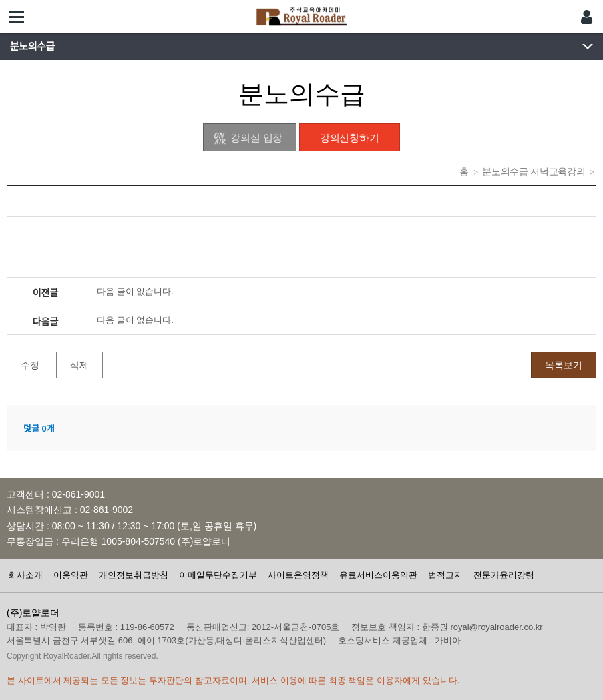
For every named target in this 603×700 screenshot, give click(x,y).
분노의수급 (32, 46)
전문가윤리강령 (504, 575)
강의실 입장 (247, 138)
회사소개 (25, 575)
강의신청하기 (350, 138)
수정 (30, 365)
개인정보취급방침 (134, 575)
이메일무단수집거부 (218, 575)
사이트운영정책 (298, 575)
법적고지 (445, 575)
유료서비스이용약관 (378, 575)
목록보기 (564, 365)
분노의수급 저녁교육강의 (534, 171)
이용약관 (71, 575)
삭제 (79, 365)
